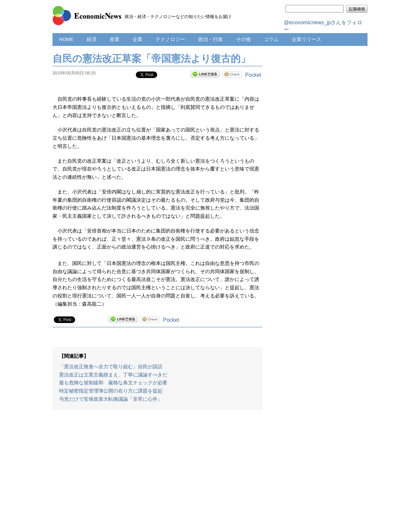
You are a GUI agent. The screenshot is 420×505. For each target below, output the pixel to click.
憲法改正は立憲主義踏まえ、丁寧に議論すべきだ (113, 375)
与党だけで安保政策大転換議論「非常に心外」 (111, 399)
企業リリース (306, 39)
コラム (271, 39)
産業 (115, 39)
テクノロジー (170, 39)
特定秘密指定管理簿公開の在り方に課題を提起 (111, 391)
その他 (243, 39)
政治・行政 (210, 39)
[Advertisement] (157, 461)
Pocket (253, 75)
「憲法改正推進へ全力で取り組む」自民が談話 (111, 367)
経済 (92, 39)
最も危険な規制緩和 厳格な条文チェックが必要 (113, 383)
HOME (66, 39)
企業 (137, 39)
